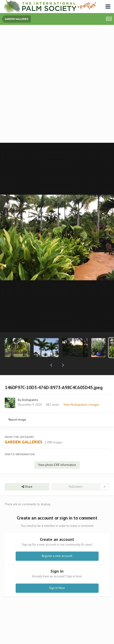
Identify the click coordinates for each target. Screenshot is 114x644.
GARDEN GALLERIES (24, 430)
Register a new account (57, 544)
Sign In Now (57, 576)
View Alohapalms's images (81, 392)
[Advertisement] (57, 84)
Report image (17, 407)
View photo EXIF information (57, 453)
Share (27, 474)
